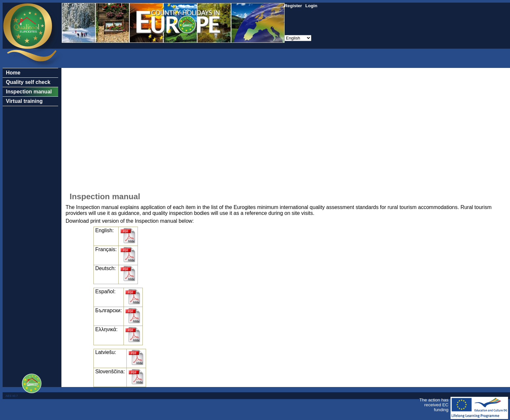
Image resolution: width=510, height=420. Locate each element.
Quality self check (28, 82)
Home (13, 73)
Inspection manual (29, 92)
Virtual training (24, 101)
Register (293, 6)
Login (311, 6)
